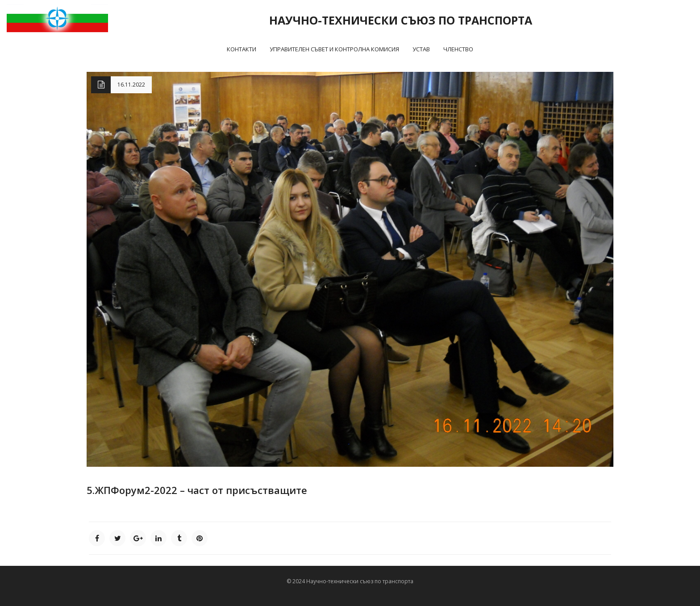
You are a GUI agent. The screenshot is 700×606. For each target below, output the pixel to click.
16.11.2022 (131, 85)
